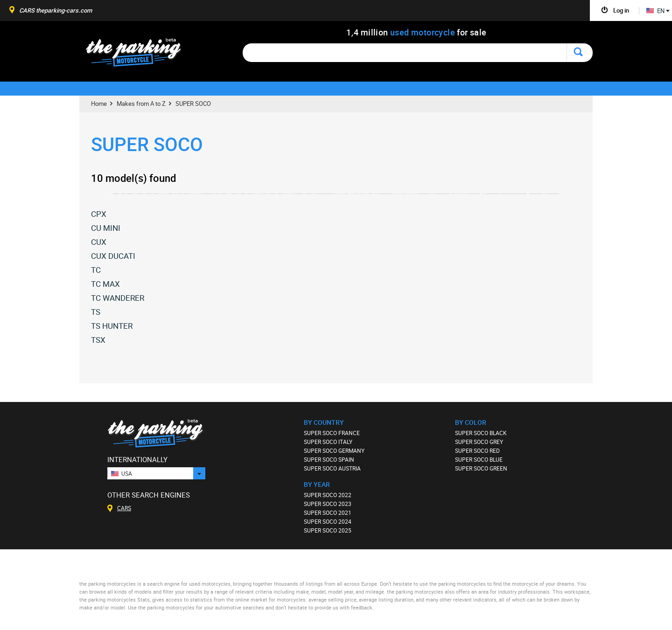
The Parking (138, 55)
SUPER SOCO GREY (479, 442)
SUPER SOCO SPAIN (329, 459)
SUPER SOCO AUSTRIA (332, 468)
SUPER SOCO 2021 (328, 512)
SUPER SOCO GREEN (481, 468)
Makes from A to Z (141, 104)
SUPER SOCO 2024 (328, 521)
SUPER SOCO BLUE (479, 459)
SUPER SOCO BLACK (481, 433)
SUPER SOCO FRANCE (332, 433)
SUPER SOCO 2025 (328, 530)
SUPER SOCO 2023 (328, 504)
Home (99, 104)
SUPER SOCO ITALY (328, 442)
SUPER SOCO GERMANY (334, 450)
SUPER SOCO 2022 (328, 495)
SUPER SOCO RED (477, 450)
